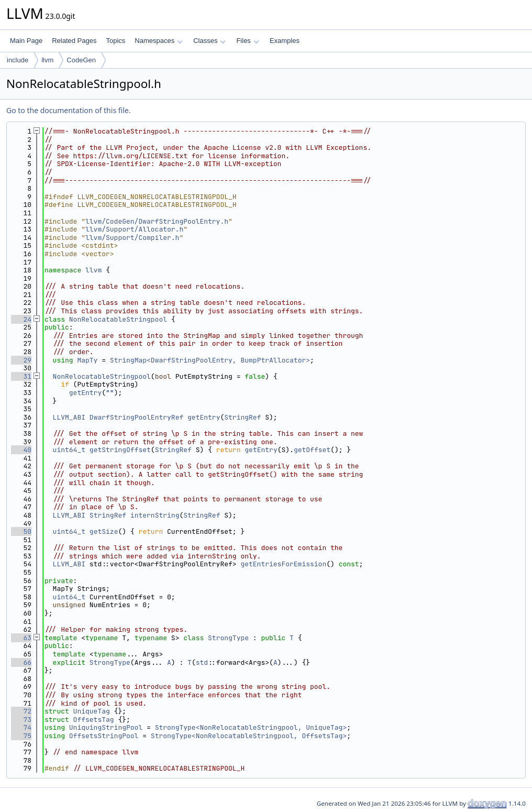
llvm (47, 60)
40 (21, 450)
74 (21, 727)
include (18, 60)
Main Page (26, 41)
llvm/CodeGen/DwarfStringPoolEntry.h (157, 221)
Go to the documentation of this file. (68, 110)
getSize (104, 531)
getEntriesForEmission (283, 564)
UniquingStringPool (106, 727)
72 (21, 711)
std (202, 662)
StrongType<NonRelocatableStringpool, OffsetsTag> (249, 736)
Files (247, 41)
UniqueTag (92, 711)
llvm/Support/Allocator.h (134, 229)
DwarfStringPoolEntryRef (136, 417)
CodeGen (81, 60)
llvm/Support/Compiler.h (132, 238)
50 (21, 531)
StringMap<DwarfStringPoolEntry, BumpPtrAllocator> (210, 360)
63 (21, 638)
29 (21, 360)
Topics (115, 41)
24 (21, 319)
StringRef (242, 417)
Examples (285, 41)
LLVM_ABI (69, 417)
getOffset (312, 450)
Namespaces (158, 41)
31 (21, 376)
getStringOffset (120, 450)
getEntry (85, 393)
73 (21, 720)
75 (21, 736)
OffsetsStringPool (104, 736)
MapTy (87, 360)
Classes (209, 41)
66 (21, 662)
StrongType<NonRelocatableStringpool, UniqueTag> (251, 727)
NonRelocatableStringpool (118, 319)
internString (155, 515)
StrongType (228, 638)
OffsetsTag (94, 720)
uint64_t (69, 450)
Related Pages (74, 41)
